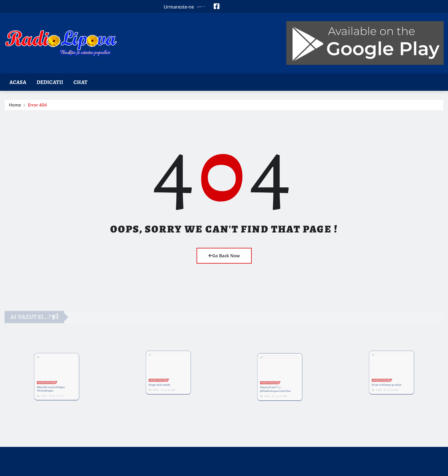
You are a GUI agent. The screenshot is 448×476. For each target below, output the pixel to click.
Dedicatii (50, 82)
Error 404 (37, 105)
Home (15, 105)
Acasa (18, 82)
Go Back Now (224, 256)
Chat (80, 82)
